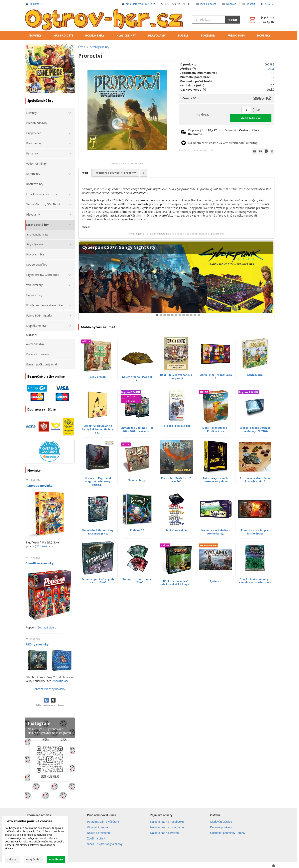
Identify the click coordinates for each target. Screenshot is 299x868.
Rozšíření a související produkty (116, 173)
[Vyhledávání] (208, 20)
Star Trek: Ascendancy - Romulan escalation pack (255, 581)
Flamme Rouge (137, 480)
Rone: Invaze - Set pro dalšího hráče (255, 532)
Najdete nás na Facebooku (167, 822)
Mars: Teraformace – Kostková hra (216, 430)
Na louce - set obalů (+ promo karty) (216, 532)
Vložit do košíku (251, 118)
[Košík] (261, 20)
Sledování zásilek (221, 822)
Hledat (232, 20)
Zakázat (12, 860)
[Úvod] (104, 20)
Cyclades (216, 581)
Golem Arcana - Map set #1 (137, 379)
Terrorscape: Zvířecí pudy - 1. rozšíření (98, 581)
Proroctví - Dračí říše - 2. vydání (176, 480)
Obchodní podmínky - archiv (228, 833)
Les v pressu (98, 377)
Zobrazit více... (46, 546)
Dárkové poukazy (221, 827)
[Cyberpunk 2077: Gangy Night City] (176, 280)
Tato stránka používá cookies (29, 821)
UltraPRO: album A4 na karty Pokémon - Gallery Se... (98, 429)
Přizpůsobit (33, 860)
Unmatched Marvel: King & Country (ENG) (98, 532)
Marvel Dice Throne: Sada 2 (216, 377)
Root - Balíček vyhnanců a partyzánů (176, 377)
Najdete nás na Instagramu (167, 827)
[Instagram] (50, 759)
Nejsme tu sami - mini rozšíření (137, 581)
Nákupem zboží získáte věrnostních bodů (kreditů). (223, 143)
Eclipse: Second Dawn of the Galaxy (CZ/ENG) (255, 430)
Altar (271, 69)
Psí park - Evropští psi (176, 426)
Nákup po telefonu (98, 833)
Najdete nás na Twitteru (165, 833)
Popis (85, 173)
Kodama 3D (137, 530)
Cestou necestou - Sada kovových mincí (255, 480)
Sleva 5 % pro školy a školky (105, 844)
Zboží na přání (96, 838)
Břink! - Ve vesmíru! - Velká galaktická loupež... (176, 583)
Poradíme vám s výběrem (103, 822)
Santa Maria (255, 375)
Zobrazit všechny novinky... (50, 689)
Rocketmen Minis (176, 530)
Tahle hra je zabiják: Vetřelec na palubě (216, 480)
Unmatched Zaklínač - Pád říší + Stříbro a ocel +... (137, 430)
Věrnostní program (99, 827)
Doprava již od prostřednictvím (224, 132)
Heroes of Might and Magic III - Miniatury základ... (98, 482)
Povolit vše (56, 860)
